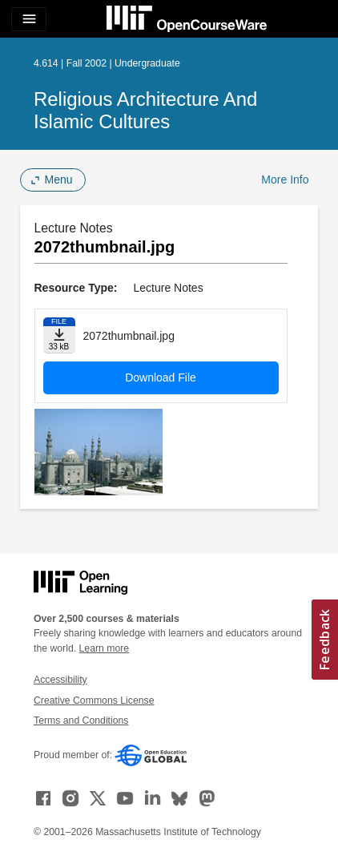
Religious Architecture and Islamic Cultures (145, 110)
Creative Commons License (94, 700)
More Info (285, 180)
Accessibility (60, 680)
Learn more (105, 648)
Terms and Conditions (81, 721)
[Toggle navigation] (29, 19)
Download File (161, 377)
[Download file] (59, 335)
